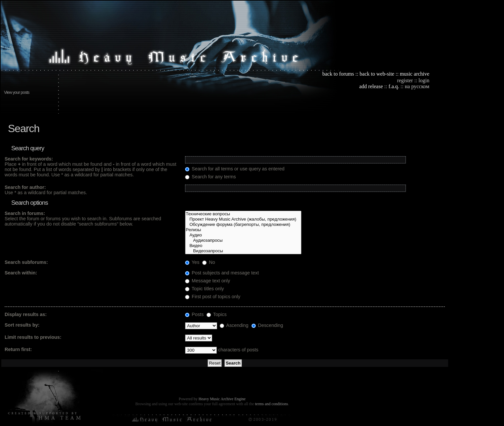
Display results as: (26, 314)
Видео (243, 246)
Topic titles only (204, 289)
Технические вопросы (243, 214)
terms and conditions (271, 404)
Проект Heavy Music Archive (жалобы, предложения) (243, 219)
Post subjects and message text (222, 273)
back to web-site (377, 74)
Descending (267, 325)
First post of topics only (213, 297)
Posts (194, 314)
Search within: (21, 273)
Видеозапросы (243, 251)
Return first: (18, 349)
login (424, 80)
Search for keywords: (29, 159)
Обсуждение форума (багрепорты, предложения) (243, 225)
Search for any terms (211, 177)
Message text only (208, 281)
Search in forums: (25, 213)
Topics (217, 314)
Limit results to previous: (33, 337)
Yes (192, 262)
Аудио (243, 235)
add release (371, 86)
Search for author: (25, 187)
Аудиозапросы (243, 240)
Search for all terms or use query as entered (235, 169)
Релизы (243, 230)
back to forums (338, 74)
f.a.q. (394, 86)
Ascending (234, 325)
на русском (417, 86)
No (209, 262)
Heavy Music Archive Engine (222, 399)
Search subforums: (26, 262)
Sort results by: (22, 325)
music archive (415, 74)
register (405, 80)
